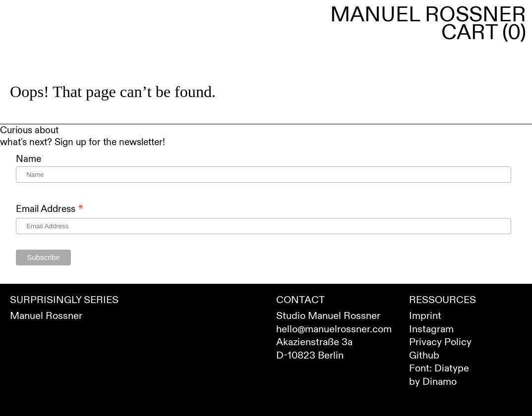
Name (29, 159)
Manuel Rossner (428, 15)
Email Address (50, 209)
